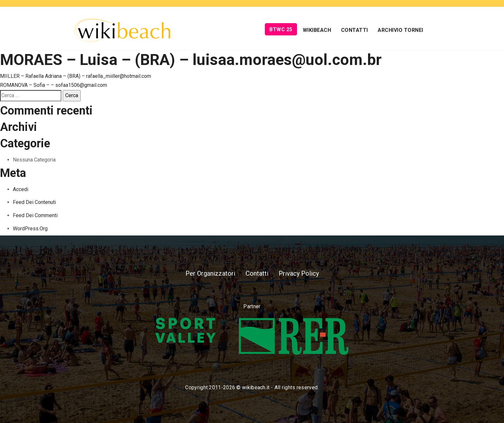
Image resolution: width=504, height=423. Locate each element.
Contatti (355, 30)
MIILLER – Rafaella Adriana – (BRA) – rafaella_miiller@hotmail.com (76, 76)
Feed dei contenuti (34, 202)
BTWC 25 (281, 29)
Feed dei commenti (35, 215)
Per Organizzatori (210, 273)
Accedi (21, 189)
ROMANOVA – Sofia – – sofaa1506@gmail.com (54, 85)
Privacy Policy (299, 273)
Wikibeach (317, 30)
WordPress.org (30, 229)
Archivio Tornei (401, 30)
